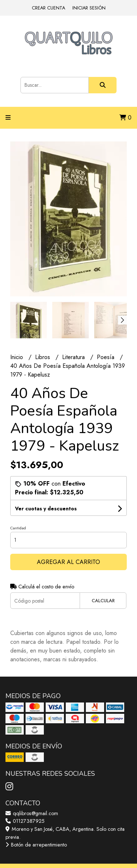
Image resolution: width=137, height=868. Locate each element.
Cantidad (18, 528)
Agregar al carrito (68, 562)
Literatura (74, 357)
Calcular (103, 601)
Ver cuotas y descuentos (46, 509)
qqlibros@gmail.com (32, 813)
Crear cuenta (48, 8)
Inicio (18, 357)
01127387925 (25, 821)
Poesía (106, 357)
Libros (43, 357)
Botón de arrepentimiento (36, 845)
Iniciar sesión (89, 8)
